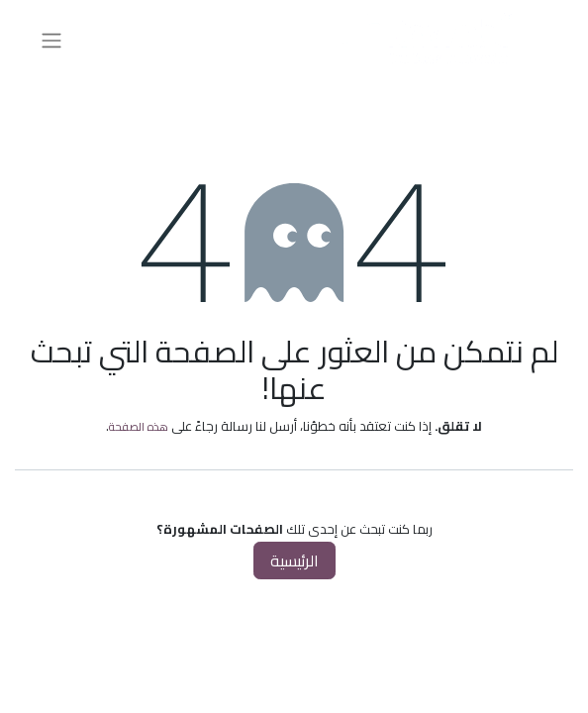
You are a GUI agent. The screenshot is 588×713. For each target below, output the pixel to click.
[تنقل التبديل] (51, 40)
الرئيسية (294, 560)
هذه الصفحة (139, 426)
